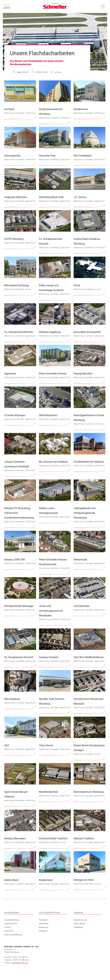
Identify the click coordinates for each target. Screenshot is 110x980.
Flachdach (43, 920)
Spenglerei (43, 931)
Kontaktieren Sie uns (20, 963)
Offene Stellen (79, 924)
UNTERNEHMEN (12, 913)
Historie (7, 927)
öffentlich (40, 72)
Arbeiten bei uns (80, 920)
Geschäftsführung (12, 920)
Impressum (9, 931)
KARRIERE (78, 913)
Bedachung (44, 927)
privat (56, 72)
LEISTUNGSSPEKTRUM (49, 913)
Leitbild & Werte (11, 924)
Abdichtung (44, 924)
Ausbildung (78, 927)
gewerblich (21, 72)
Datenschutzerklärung (13, 935)
